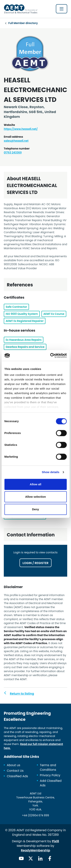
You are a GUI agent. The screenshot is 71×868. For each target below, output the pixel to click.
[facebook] (50, 858)
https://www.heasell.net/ (21, 129)
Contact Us (15, 771)
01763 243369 (13, 153)
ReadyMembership (35, 850)
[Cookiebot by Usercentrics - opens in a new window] (51, 355)
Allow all (35, 484)
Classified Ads (17, 776)
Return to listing (22, 694)
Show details (51, 472)
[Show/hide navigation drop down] (62, 9)
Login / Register (35, 563)
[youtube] (21, 858)
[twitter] (31, 858)
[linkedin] (40, 858)
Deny (35, 509)
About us (14, 765)
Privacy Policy (50, 775)
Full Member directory (23, 23)
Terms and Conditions (48, 767)
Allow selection (35, 497)
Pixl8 (55, 841)
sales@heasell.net (16, 141)
